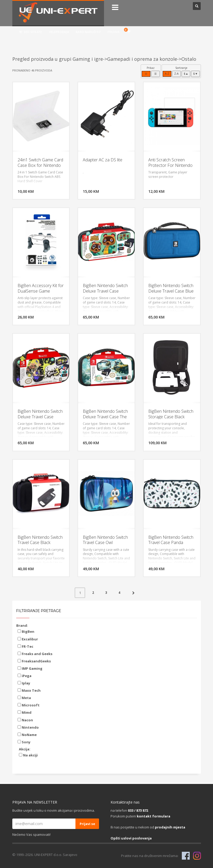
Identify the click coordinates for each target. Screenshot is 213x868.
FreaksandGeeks (34, 661)
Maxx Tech (29, 690)
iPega (24, 676)
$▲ (186, 74)
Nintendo (28, 727)
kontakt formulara (154, 816)
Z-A (176, 74)
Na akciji (28, 755)
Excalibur (28, 639)
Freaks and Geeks (35, 654)
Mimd (24, 712)
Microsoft (29, 705)
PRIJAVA (113, 32)
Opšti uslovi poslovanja (131, 838)
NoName (27, 735)
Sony (24, 742)
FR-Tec (25, 646)
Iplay (24, 683)
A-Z (167, 74)
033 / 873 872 (138, 810)
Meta (24, 698)
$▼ (195, 74)
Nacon (25, 720)
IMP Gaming (30, 668)
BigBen (26, 631)
